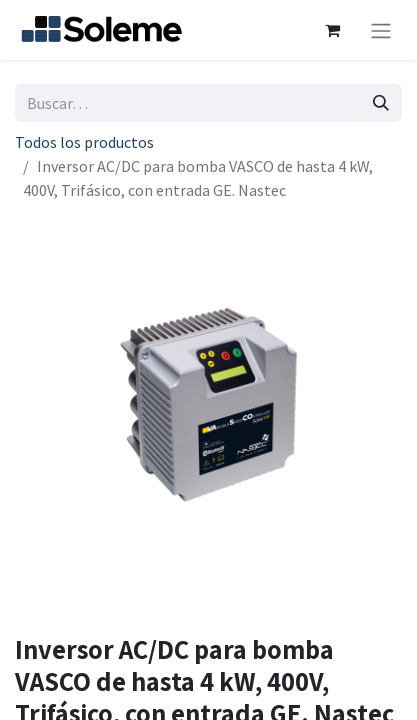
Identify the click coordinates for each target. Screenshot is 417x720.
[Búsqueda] (381, 103)
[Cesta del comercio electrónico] (332, 30)
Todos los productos (84, 142)
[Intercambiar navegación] (381, 30)
